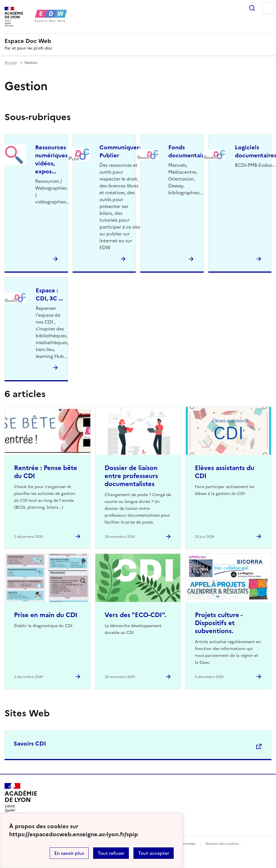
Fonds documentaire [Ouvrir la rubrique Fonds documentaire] (188, 151)
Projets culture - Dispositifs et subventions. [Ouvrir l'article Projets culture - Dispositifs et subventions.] (219, 623)
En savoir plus (69, 853)
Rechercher (252, 8)
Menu (268, 8)
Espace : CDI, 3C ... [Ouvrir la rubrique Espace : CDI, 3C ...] (49, 294)
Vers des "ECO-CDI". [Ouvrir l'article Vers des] (135, 615)
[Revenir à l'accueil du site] (21, 799)
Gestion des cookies (222, 844)
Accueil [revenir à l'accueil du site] (11, 63)
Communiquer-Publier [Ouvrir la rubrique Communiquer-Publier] (120, 151)
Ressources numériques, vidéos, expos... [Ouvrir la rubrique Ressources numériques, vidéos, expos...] (52, 159)
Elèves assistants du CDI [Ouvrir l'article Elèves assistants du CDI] (225, 472)
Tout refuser (111, 853)
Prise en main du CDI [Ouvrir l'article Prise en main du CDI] (46, 615)
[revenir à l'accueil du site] (138, 41)
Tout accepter (154, 853)
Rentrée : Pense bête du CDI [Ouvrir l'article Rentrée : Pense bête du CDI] (46, 472)
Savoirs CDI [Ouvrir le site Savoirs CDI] (30, 744)
